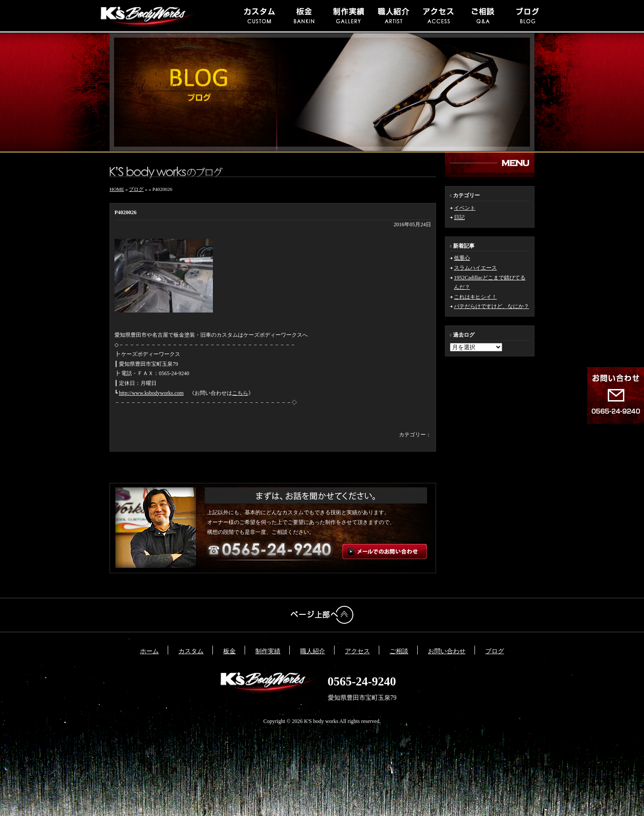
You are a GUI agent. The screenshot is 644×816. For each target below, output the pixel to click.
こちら (240, 393)
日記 (459, 217)
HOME (117, 189)
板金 (229, 651)
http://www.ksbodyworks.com (151, 393)
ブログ (136, 189)
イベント (465, 208)
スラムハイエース (475, 268)
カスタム (191, 651)
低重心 (462, 258)
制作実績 (268, 651)
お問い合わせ (447, 651)
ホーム (149, 651)
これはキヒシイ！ (475, 297)
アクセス (357, 651)
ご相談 (399, 651)
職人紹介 (313, 651)
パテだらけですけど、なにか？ (491, 306)
